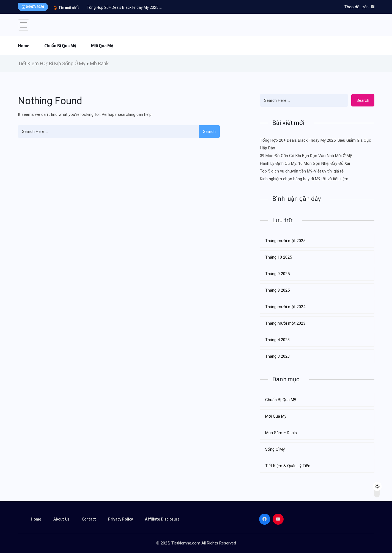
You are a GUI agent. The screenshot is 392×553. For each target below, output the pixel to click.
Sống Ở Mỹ (275, 449)
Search (209, 132)
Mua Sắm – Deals (281, 433)
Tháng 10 (279, 257)
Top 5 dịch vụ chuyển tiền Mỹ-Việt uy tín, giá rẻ (302, 171)
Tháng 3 (277, 356)
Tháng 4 (277, 340)
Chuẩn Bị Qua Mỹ (60, 46)
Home (24, 46)
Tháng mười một (285, 241)
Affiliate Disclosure (162, 519)
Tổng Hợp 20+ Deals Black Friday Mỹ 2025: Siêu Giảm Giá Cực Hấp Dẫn (316, 144)
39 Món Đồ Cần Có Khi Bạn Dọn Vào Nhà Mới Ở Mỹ (306, 156)
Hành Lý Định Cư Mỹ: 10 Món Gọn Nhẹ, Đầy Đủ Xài (305, 163)
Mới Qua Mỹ (102, 46)
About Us (61, 519)
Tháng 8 (277, 290)
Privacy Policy (120, 519)
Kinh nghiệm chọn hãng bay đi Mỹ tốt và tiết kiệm (304, 179)
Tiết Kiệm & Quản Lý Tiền (288, 466)
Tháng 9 (277, 274)
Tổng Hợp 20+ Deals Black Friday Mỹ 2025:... (124, 7)
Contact (89, 519)
